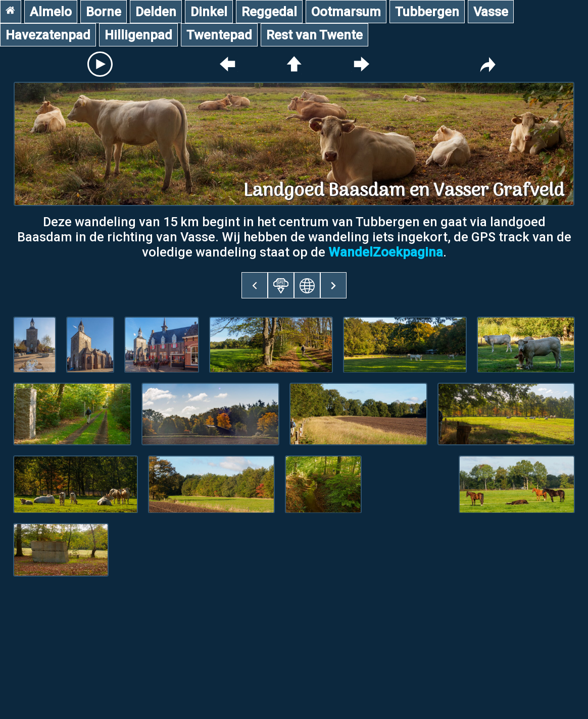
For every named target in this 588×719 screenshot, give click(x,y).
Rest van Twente (314, 35)
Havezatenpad (48, 35)
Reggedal (269, 12)
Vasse (491, 12)
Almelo (51, 12)
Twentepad (219, 35)
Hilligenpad (138, 35)
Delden (156, 12)
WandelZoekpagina (386, 252)
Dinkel (209, 12)
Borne (104, 12)
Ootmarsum (346, 12)
